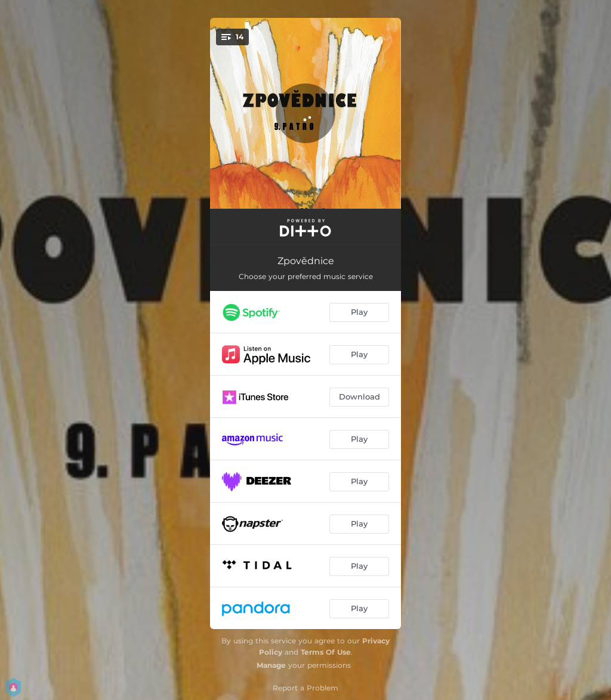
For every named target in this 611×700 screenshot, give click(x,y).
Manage (271, 665)
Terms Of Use (326, 652)
